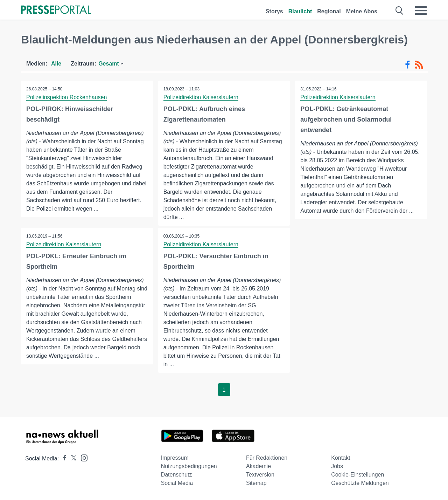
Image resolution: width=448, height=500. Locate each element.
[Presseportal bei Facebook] (63, 458)
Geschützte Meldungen (360, 483)
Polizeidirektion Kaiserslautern (201, 97)
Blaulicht (300, 11)
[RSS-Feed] (419, 65)
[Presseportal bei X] (72, 458)
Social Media (177, 483)
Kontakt (341, 458)
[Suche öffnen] (400, 11)
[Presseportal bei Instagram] (82, 457)
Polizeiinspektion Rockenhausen (66, 97)
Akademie (258, 466)
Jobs (337, 466)
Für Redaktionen (267, 458)
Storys (274, 11)
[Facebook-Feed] (408, 65)
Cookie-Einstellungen (358, 475)
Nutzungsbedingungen (189, 466)
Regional (329, 11)
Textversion (260, 475)
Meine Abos (362, 11)
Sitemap (256, 483)
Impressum (175, 458)
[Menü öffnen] (421, 11)
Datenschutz (177, 475)
